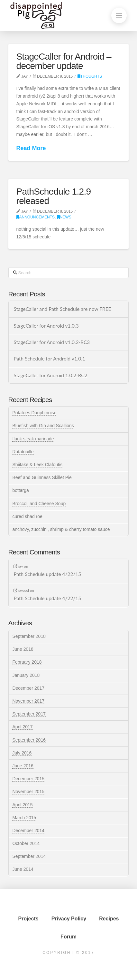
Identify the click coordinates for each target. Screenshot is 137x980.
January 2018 (26, 675)
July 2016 (22, 753)
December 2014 (28, 831)
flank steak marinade (33, 439)
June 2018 (23, 649)
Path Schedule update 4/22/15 (47, 574)
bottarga (20, 490)
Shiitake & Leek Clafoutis (37, 465)
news (64, 217)
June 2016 (23, 766)
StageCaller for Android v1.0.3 (46, 326)
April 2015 (22, 805)
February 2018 (27, 662)
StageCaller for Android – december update (64, 61)
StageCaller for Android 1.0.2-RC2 (50, 375)
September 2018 (29, 636)
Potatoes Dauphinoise (34, 413)
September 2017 (29, 714)
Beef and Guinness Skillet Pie (42, 477)
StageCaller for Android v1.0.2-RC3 (52, 342)
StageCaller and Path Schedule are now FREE (62, 309)
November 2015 (28, 792)
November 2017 (28, 701)
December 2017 (28, 688)
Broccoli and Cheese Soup (39, 504)
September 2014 (29, 856)
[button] (119, 15)
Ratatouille (23, 452)
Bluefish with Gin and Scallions (43, 426)
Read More (31, 148)
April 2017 (22, 727)
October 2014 (26, 843)
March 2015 (24, 818)
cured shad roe (27, 516)
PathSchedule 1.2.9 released (54, 196)
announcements (36, 217)
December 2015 (28, 779)
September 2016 (29, 740)
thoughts (90, 76)
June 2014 (23, 869)
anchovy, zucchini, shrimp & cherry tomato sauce (61, 529)
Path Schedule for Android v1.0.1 (49, 359)
